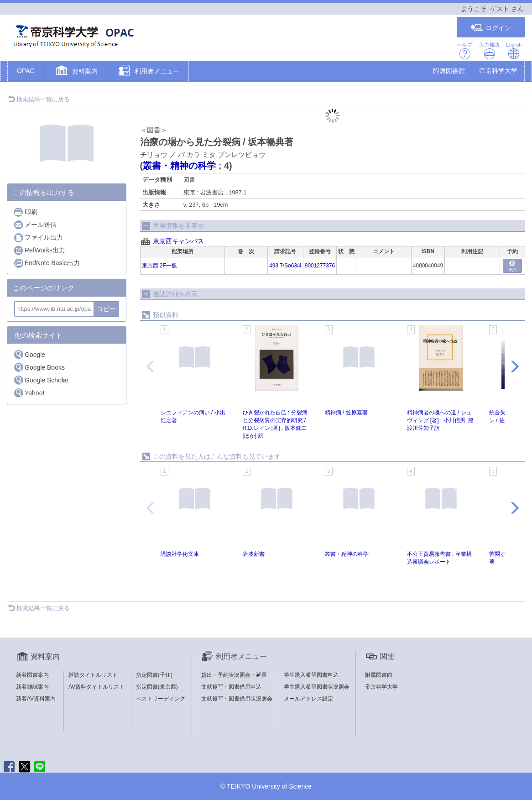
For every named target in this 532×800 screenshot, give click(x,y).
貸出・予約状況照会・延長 (234, 675)
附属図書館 (449, 71)
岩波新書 (254, 554)
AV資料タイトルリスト (96, 687)
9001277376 (320, 266)
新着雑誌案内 (32, 687)
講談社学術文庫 (180, 554)
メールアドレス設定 (308, 699)
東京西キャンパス (178, 241)
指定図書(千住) (154, 675)
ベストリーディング (161, 699)
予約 (512, 266)
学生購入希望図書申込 (311, 675)
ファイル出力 (38, 238)
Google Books (39, 367)
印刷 (25, 212)
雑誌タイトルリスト (93, 675)
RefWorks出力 (39, 250)
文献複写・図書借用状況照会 (237, 699)
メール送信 (35, 225)
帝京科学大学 (498, 71)
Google (29, 354)
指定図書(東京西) (157, 687)
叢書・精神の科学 (179, 166)
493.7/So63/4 (285, 266)
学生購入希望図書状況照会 (317, 687)
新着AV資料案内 (36, 699)
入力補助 (489, 51)
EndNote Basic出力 (47, 263)
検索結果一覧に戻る (39, 99)
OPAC (26, 71)
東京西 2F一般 (159, 266)
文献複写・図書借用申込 (231, 687)
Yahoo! (29, 393)
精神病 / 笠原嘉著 (346, 413)
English (514, 51)
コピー (106, 309)
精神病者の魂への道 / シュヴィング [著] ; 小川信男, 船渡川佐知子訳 (441, 420)
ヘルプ (465, 51)
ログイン (491, 28)
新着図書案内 (32, 675)
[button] (76, 72)
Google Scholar (41, 380)
